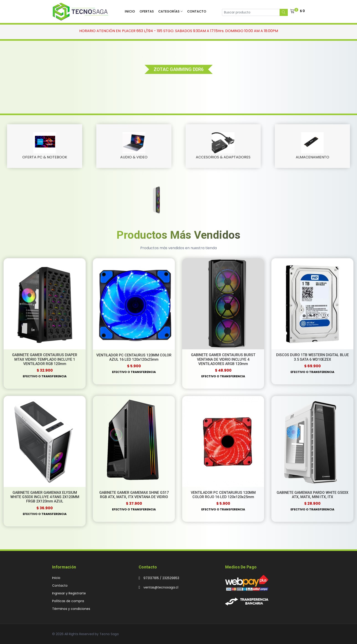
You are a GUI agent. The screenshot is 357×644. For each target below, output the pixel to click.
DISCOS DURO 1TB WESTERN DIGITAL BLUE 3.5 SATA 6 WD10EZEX (312, 357)
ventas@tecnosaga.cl (161, 587)
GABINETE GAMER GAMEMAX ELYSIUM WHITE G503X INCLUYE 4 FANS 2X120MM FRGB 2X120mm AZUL (45, 497)
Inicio (130, 11)
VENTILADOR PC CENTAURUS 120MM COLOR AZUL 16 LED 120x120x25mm (134, 357)
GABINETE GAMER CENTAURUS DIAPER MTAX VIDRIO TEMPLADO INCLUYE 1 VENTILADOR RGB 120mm (45, 359)
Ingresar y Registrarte (69, 593)
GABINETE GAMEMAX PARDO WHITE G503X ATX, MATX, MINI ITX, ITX (312, 495)
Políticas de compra (68, 601)
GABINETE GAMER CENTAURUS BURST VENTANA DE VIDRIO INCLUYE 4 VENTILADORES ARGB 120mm (223, 359)
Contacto (197, 11)
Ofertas (147, 11)
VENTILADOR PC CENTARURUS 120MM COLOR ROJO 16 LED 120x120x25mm (223, 495)
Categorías (169, 11)
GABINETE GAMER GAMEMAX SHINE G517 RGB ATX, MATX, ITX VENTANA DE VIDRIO (134, 495)
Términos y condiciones (71, 609)
